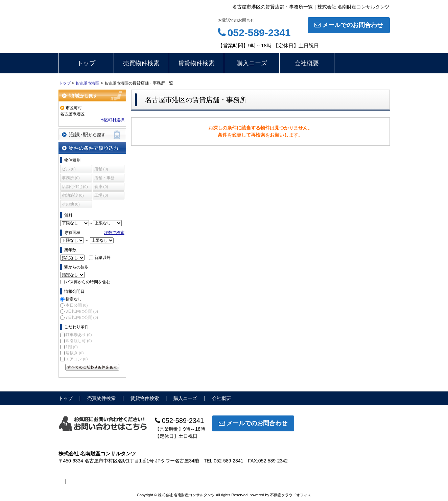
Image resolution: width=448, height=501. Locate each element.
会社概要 (307, 63)
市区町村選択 (112, 120)
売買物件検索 (141, 63)
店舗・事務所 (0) (104, 179)
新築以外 (102, 258)
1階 (72, 347)
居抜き (75, 353)
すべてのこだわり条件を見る (92, 367)
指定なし (74, 299)
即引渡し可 (79, 341)
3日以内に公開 (82, 311)
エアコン (77, 359)
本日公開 (77, 305)
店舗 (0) (101, 169)
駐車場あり (79, 335)
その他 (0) (71, 204)
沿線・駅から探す (92, 134)
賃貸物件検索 (196, 63)
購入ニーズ (252, 63)
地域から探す (92, 96)
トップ (86, 63)
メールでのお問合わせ (349, 25)
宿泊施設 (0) (73, 195)
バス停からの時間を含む (88, 282)
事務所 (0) (71, 178)
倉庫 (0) (101, 187)
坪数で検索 (114, 233)
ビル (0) (69, 169)
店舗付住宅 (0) (75, 187)
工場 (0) (101, 195)
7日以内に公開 (82, 317)
